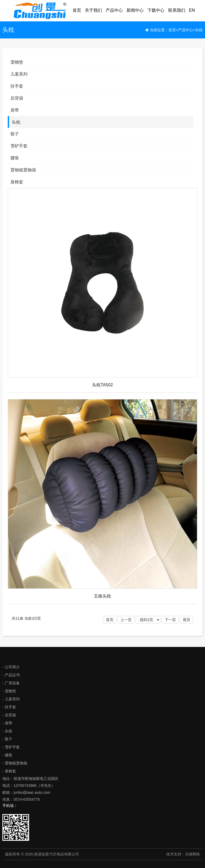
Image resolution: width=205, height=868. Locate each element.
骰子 (15, 134)
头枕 (199, 30)
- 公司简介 (11, 667)
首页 (77, 10)
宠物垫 (17, 62)
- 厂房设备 (11, 683)
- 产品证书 (11, 675)
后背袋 (17, 98)
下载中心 (156, 10)
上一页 (126, 620)
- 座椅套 (9, 771)
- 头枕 (7, 731)
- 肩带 (7, 723)
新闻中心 (135, 10)
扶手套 (17, 86)
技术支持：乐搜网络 (183, 854)
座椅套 (17, 182)
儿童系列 (19, 74)
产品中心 (114, 10)
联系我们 (177, 10)
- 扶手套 (9, 707)
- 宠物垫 (9, 691)
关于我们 (93, 10)
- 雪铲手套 (11, 747)
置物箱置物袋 (23, 170)
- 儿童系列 (11, 699)
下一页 (170, 620)
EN (192, 10)
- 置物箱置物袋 (15, 763)
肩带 (15, 110)
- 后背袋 (9, 715)
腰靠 (15, 158)
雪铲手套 (19, 146)
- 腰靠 (7, 755)
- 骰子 (7, 739)
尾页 (187, 620)
